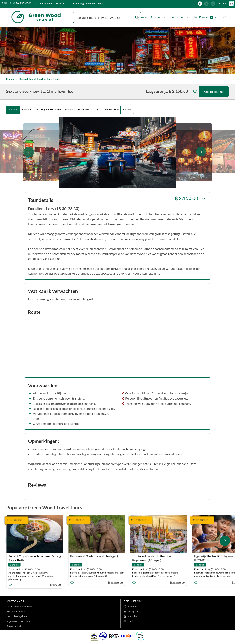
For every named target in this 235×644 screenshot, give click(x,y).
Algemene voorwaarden (19, 621)
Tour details (27, 109)
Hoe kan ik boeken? (17, 611)
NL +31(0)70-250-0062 (18, 3)
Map (97, 109)
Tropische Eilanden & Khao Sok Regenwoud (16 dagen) (152, 557)
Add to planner (214, 92)
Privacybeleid (14, 626)
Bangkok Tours (27, 79)
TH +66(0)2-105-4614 (51, 3)
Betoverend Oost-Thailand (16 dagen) (94, 556)
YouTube (132, 616)
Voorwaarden (112, 109)
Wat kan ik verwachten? (77, 109)
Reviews (127, 109)
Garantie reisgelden (17, 616)
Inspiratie (141, 17)
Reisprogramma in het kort (49, 109)
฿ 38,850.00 (177, 582)
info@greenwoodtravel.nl (90, 3)
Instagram (133, 611)
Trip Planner (205, 17)
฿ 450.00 (55, 585)
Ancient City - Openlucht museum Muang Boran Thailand (35, 557)
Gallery (13, 109)
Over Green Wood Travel (20, 606)
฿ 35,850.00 (115, 582)
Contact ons (180, 17)
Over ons (159, 17)
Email (130, 621)
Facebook (133, 606)
